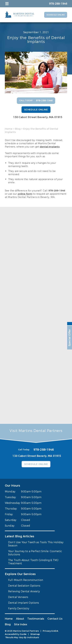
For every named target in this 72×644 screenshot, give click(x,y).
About (20, 619)
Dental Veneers (18, 597)
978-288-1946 (57, 191)
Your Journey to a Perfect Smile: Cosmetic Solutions (35, 553)
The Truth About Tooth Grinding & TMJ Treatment (33, 562)
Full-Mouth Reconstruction (26, 580)
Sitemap (35, 634)
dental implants (50, 147)
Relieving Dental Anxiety (24, 591)
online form (25, 194)
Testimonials (36, 619)
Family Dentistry (19, 608)
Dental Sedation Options (24, 586)
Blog (18, 129)
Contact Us (55, 619)
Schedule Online (56, 15)
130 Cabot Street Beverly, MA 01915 (38, 117)
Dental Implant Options (24, 603)
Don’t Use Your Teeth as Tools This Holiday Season (36, 544)
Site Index (21, 624)
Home (9, 129)
